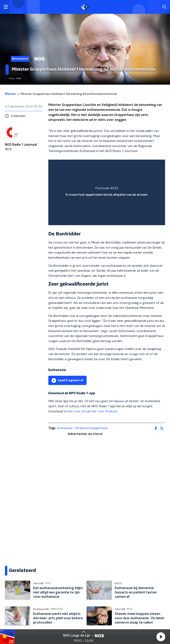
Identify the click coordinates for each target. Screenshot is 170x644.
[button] (161, 637)
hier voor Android (104, 411)
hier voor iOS (77, 411)
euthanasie (65, 428)
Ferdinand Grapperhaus (91, 428)
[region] (107, 192)
